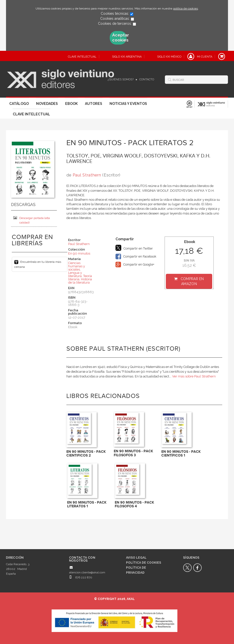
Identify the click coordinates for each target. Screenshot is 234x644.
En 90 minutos (79, 253)
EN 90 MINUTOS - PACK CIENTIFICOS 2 (86, 454)
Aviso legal (136, 558)
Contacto (147, 79)
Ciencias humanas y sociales (77, 266)
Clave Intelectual (31, 114)
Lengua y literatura (75, 274)
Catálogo (19, 104)
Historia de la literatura (80, 281)
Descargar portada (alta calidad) (32, 220)
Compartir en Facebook (136, 257)
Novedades (47, 104)
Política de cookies (144, 563)
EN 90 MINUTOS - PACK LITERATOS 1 (87, 504)
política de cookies (186, 9)
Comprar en (192, 281)
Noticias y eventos (128, 104)
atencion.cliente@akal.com (87, 572)
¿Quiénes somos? (121, 79)
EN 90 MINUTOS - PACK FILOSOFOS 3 (133, 453)
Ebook (71, 104)
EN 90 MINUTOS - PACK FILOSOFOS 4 (134, 504)
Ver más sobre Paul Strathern (194, 376)
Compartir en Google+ (135, 265)
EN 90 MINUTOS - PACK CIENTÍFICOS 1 (181, 454)
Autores (94, 104)
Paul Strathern (87, 175)
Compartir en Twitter (134, 248)
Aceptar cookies (119, 38)
